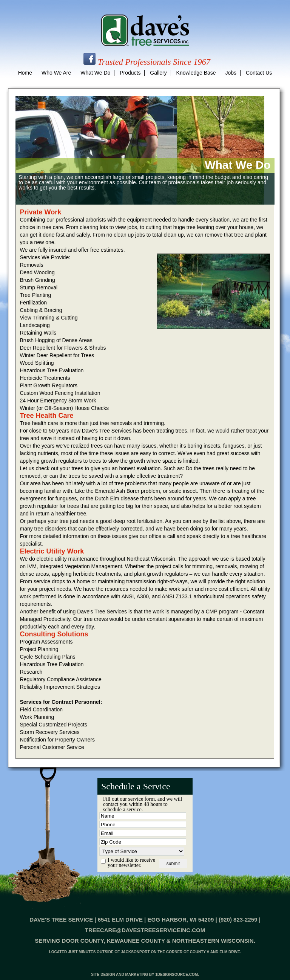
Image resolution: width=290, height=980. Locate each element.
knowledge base (196, 73)
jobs (231, 73)
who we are (56, 73)
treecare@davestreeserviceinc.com (145, 930)
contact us (259, 73)
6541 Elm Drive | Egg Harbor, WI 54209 (156, 920)
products (130, 73)
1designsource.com (177, 975)
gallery (158, 73)
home (25, 73)
